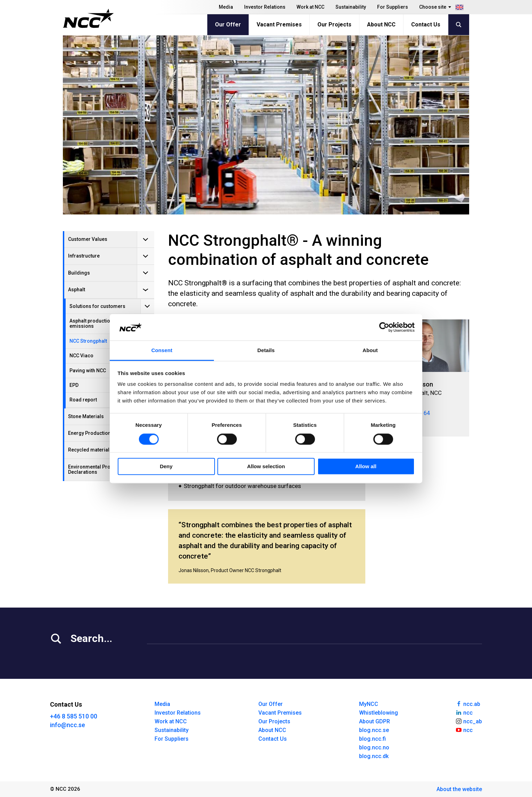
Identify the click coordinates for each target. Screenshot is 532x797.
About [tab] (370, 351)
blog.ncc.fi (372, 739)
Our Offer (228, 25)
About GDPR (375, 721)
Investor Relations (265, 7)
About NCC (381, 25)
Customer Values (88, 239)
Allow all (366, 467)
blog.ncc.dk (374, 756)
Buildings (79, 273)
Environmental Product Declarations (94, 469)
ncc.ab (468, 704)
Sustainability (351, 7)
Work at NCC (310, 7)
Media (226, 7)
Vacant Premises (279, 25)
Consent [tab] (162, 351)
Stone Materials (86, 416)
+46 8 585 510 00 (74, 716)
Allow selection (266, 467)
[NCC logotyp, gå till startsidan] (88, 18)
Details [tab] (266, 351)
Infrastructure (84, 256)
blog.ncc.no (374, 747)
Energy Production (89, 433)
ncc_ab (469, 721)
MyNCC (369, 704)
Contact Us (426, 25)
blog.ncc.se (374, 730)
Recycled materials (90, 450)
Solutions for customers (97, 306)
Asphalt (77, 290)
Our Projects (334, 25)
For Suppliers (393, 7)
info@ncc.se (68, 725)
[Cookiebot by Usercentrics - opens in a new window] (384, 327)
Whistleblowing (379, 713)
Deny (166, 467)
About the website (459, 789)
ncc (464, 712)
